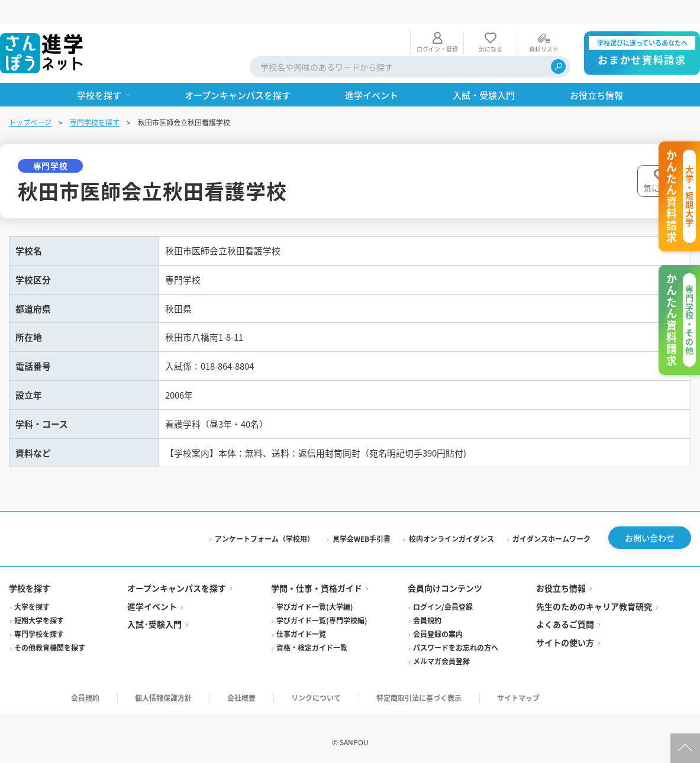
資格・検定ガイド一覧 (312, 638)
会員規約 (427, 611)
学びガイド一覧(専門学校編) (322, 611)
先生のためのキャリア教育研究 (593, 597)
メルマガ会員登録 (441, 652)
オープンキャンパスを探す (177, 579)
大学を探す (33, 597)
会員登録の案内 (438, 624)
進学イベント (153, 597)
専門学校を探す (95, 98)
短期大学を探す (40, 611)
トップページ (31, 98)
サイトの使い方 (564, 633)
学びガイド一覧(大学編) (315, 597)
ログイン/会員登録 (443, 597)
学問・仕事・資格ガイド (317, 579)
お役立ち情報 (560, 579)
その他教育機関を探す (50, 638)
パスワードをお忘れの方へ (456, 638)
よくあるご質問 (564, 615)
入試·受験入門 (155, 615)
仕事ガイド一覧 (302, 624)
